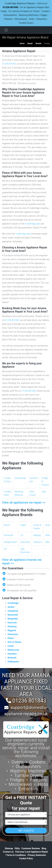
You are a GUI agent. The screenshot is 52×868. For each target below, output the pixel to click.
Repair (30, 43)
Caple (23, 525)
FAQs (17, 848)
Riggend (12, 630)
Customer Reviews (31, 848)
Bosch (7, 525)
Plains (11, 638)
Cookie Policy (26, 858)
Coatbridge (13, 603)
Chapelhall (13, 611)
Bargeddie (13, 619)
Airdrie (11, 607)
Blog (44, 848)
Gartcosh (12, 623)
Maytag (37, 535)
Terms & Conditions (15, 855)
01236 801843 (11, 7)
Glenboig (12, 626)
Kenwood (8, 535)
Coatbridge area (33, 224)
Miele (48, 535)
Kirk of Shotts (14, 642)
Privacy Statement (37, 855)
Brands (38, 43)
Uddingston (13, 662)
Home (22, 43)
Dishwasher (20, 478)
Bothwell (12, 658)
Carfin (11, 646)
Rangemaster (10, 542)
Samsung (25, 542)
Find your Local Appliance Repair (32, 852)
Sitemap (9, 848)
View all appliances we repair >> (24, 502)
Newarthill (13, 615)
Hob (44, 492)
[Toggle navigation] (6, 30)
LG (22, 535)
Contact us (8, 852)
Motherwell (13, 650)
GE (5, 549)
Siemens (38, 542)
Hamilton (12, 654)
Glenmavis (13, 634)
